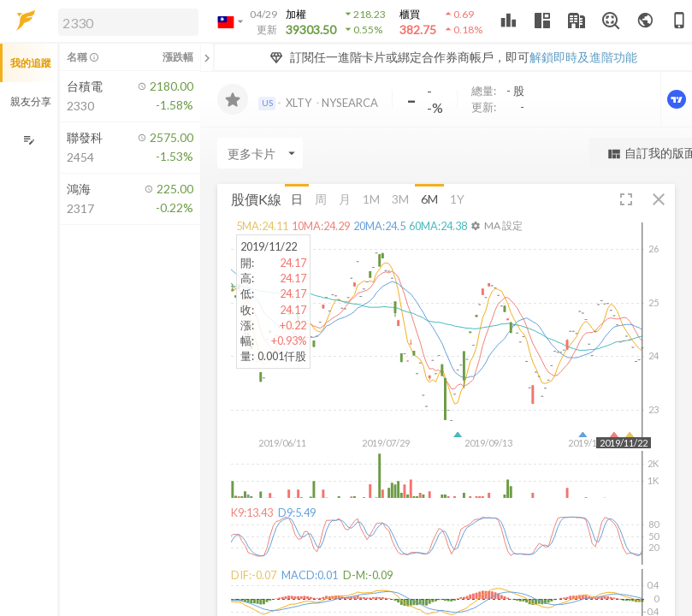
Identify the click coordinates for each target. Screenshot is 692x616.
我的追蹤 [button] (31, 63)
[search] (128, 22)
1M (371, 199)
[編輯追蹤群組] (29, 140)
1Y (457, 199)
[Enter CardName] (260, 153)
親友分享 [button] (31, 101)
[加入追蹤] (233, 99)
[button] (125, 21)
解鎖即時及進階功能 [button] (583, 57)
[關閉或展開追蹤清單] (207, 57)
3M (400, 199)
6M (429, 199)
